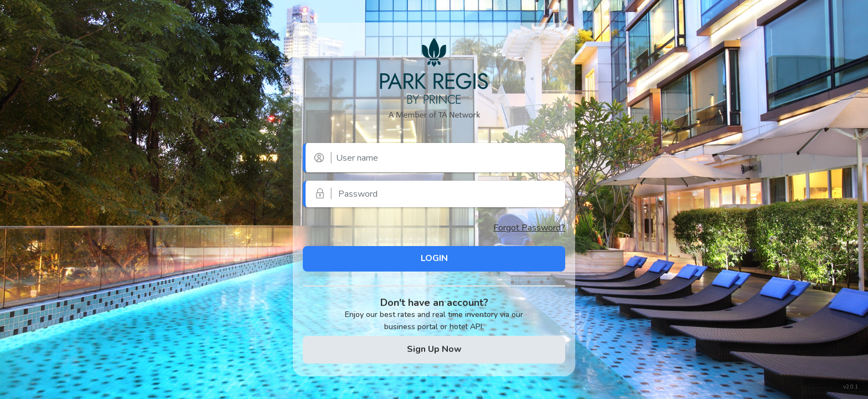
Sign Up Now (434, 349)
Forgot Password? (529, 228)
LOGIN (434, 258)
